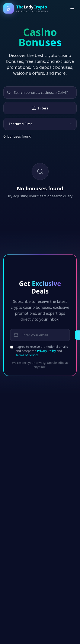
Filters (40, 108)
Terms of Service (27, 358)
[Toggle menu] (72, 8)
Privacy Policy (47, 353)
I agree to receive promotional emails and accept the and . (42, 353)
